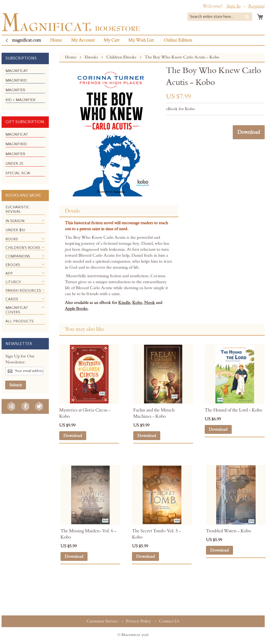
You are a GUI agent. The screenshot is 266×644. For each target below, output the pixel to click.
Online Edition (178, 40)
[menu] (25, 88)
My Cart (111, 40)
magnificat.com (26, 40)
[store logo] (71, 22)
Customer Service (102, 621)
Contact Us (169, 621)
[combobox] (220, 17)
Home (56, 40)
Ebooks (92, 57)
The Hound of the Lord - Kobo (233, 410)
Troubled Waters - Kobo (228, 531)
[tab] (119, 211)
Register (257, 6)
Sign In (234, 6)
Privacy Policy (138, 621)
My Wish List (141, 40)
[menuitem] (17, 71)
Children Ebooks (122, 57)
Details (72, 211)
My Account (83, 40)
